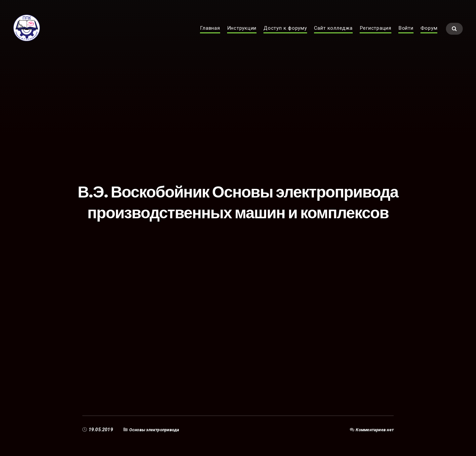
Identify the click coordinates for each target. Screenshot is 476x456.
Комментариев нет (373, 430)
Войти (406, 35)
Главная (210, 35)
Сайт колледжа (333, 35)
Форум (429, 35)
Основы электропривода (157, 430)
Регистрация (376, 35)
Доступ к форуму (285, 35)
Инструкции (242, 35)
